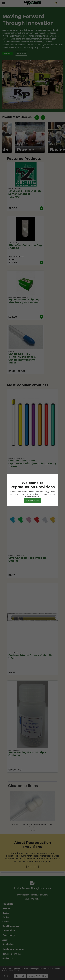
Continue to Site (32, 501)
